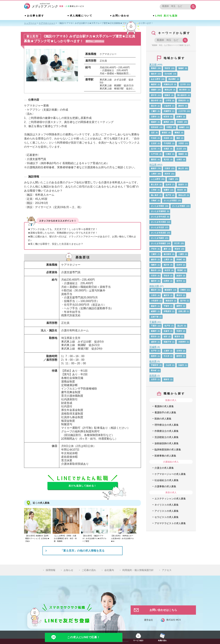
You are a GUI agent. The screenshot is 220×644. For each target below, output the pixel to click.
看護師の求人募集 (164, 406)
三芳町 (154, 190)
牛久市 (166, 356)
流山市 (180, 326)
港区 (178, 138)
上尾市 (166, 259)
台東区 (179, 159)
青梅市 (154, 68)
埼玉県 (153, 165)
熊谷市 (154, 270)
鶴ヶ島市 (155, 195)
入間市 (154, 174)
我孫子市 (167, 342)
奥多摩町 (172, 79)
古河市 (179, 351)
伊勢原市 (167, 311)
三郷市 (154, 254)
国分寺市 (155, 101)
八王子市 (182, 111)
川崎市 (183, 290)
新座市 (181, 185)
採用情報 (51, 570)
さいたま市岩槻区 (158, 243)
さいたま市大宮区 (158, 222)
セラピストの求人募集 (167, 517)
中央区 (154, 138)
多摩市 (179, 117)
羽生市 (166, 276)
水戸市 (154, 351)
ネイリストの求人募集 (167, 505)
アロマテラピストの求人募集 (170, 523)
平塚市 (166, 306)
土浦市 (166, 351)
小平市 (168, 101)
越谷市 (154, 259)
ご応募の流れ (89, 570)
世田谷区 (155, 127)
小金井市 (167, 106)
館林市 (166, 379)
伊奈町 (179, 259)
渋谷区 (166, 138)
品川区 (154, 149)
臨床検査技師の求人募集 (168, 450)
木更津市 (182, 342)
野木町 (154, 370)
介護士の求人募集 (164, 468)
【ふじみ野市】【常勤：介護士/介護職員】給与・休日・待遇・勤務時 (65, 539)
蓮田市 (154, 281)
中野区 (169, 127)
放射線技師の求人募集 (167, 443)
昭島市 (167, 95)
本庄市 (167, 270)
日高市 (167, 168)
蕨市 (166, 249)
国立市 (154, 106)
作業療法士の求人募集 (167, 431)
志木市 (168, 185)
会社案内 (109, 570)
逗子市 (183, 301)
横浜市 (154, 290)
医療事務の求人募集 (165, 456)
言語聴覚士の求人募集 (167, 437)
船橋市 (154, 331)
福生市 (154, 74)
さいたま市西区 (170, 200)
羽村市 (167, 68)
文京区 (154, 143)
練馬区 (166, 122)
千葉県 (153, 322)
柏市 (166, 336)
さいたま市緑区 (158, 238)
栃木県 (153, 361)
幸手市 (179, 281)
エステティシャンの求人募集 (170, 499)
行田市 (154, 276)
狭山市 (181, 168)
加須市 (179, 276)
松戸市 (167, 326)
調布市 (181, 106)
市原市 (179, 331)
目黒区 (166, 149)
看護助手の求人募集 (165, 412)
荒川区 (166, 159)
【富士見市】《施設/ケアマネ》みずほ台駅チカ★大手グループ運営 (94, 539)
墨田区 (154, 159)
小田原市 (155, 301)
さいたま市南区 (179, 206)
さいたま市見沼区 (158, 233)
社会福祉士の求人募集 (167, 480)
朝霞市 (166, 190)
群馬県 (153, 376)
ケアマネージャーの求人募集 (170, 474)
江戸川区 (155, 154)
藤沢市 (166, 295)
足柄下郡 (155, 317)
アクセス (167, 570)
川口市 (177, 243)
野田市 (154, 336)
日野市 (154, 117)
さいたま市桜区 (158, 206)
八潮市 (181, 254)
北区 (153, 133)
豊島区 (177, 133)
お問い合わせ (121, 16)
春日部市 (167, 254)
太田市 (154, 379)
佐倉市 (166, 331)
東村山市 (168, 90)
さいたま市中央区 (158, 217)
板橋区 (182, 127)
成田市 (154, 342)
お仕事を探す (35, 16)
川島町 (154, 200)
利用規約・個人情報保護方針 (138, 570)
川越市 (171, 179)
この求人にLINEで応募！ (84, 637)
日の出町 (168, 74)
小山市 (168, 365)
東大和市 (183, 90)
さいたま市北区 (158, 227)
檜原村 (154, 84)
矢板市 (181, 365)
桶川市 (166, 265)
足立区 (179, 149)
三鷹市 (154, 111)
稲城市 (154, 122)
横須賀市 (168, 290)
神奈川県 (154, 286)
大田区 (181, 143)
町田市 (166, 117)
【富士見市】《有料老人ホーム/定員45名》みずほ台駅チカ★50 (122, 539)
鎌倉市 (154, 306)
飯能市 (154, 168)
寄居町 (180, 270)
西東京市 (182, 101)
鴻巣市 (154, 265)
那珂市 (179, 356)
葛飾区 (181, 154)
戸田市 (154, 249)
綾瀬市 (154, 311)
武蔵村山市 (168, 84)
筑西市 (154, 356)
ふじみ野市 (156, 179)
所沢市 (167, 174)
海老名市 (169, 301)
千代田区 (167, 143)
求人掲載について (81, 16)
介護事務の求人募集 (165, 486)
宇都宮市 (155, 365)
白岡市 (166, 281)
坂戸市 (168, 195)
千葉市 (154, 326)
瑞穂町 (181, 68)
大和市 (154, 295)
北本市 (179, 265)
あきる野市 (156, 79)
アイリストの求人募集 (167, 511)
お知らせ (68, 570)
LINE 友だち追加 (166, 16)
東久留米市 (182, 95)
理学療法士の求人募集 (167, 425)
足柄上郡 (182, 311)
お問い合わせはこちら (163, 610)
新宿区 (165, 133)
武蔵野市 (167, 111)
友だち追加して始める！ (82, 486)
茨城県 (153, 347)
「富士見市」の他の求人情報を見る (82, 551)
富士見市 (155, 185)
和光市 (180, 190)
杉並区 (180, 122)
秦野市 (179, 306)
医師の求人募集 (163, 419)
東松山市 (182, 195)
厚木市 (179, 295)
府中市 (154, 95)
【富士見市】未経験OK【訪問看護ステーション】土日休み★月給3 (37, 539)
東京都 (153, 64)
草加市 (177, 249)
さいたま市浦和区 (158, 211)
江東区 (168, 154)
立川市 (183, 84)
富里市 (177, 336)
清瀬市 (154, 90)
